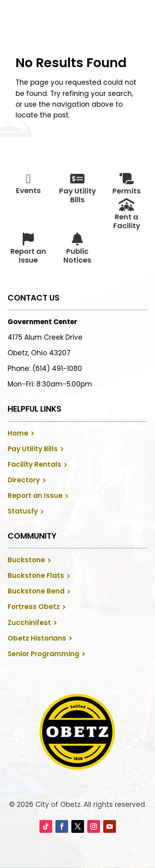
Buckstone (26, 560)
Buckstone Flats (36, 575)
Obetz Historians (37, 638)
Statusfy (23, 511)
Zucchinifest (29, 623)
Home (18, 433)
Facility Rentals (34, 464)
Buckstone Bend (36, 591)
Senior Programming (43, 654)
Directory (24, 480)
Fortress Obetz (34, 607)
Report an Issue (35, 496)
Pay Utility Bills (33, 449)
